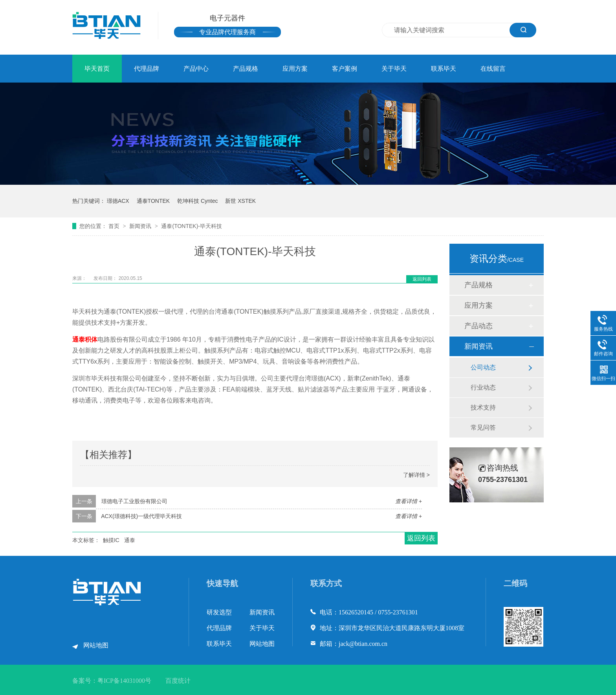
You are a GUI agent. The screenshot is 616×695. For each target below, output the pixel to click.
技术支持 (483, 407)
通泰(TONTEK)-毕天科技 (192, 226)
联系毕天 (444, 69)
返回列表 (422, 279)
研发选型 (219, 612)
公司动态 (483, 367)
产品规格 (246, 69)
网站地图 (96, 645)
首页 (115, 226)
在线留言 (493, 69)
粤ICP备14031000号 (124, 681)
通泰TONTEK (153, 201)
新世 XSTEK (240, 201)
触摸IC (111, 540)
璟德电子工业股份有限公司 (134, 501)
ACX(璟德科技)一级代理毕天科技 (141, 516)
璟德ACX (118, 201)
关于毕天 (394, 69)
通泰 (130, 540)
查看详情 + (409, 501)
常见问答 (483, 427)
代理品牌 (147, 69)
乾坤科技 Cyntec (197, 201)
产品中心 (196, 69)
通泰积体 (85, 339)
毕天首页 (97, 69)
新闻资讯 (141, 226)
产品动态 (478, 326)
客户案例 (345, 69)
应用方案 (295, 69)
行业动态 (483, 387)
